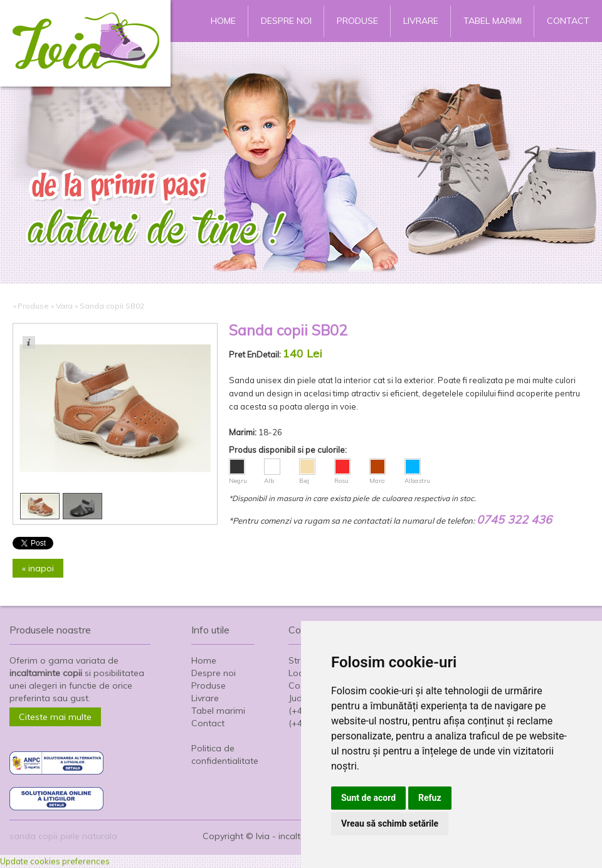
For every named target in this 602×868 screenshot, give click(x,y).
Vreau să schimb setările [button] (390, 823)
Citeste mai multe (55, 717)
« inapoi (38, 568)
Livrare (421, 21)
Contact (568, 21)
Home (223, 21)
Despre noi (286, 21)
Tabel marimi (493, 21)
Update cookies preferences (55, 861)
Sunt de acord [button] (368, 798)
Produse (357, 21)
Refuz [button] (430, 798)
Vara (64, 306)
